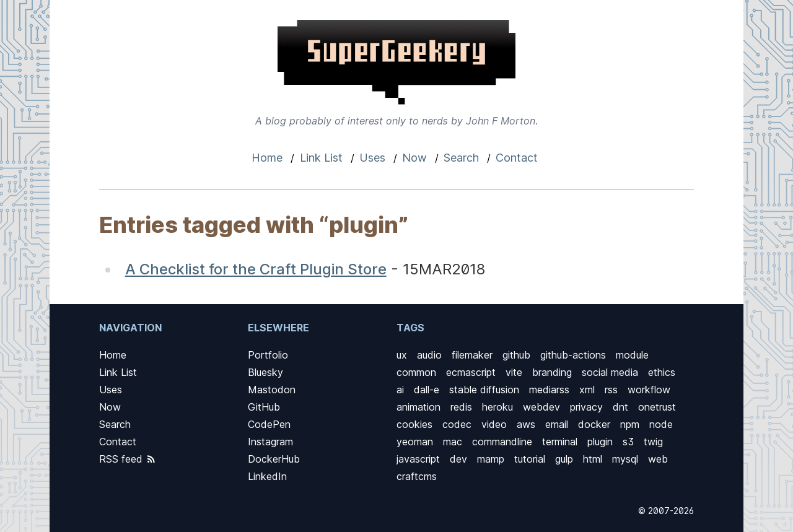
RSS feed (128, 459)
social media (610, 372)
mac (453, 442)
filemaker (472, 355)
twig (653, 442)
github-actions (573, 355)
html (593, 459)
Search (461, 158)
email (557, 424)
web (658, 459)
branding (552, 372)
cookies (414, 424)
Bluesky (265, 372)
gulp (564, 459)
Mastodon (272, 390)
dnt (620, 407)
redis (461, 407)
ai (400, 390)
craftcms (417, 476)
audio (429, 355)
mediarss (549, 390)
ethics (662, 372)
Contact (517, 158)
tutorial (530, 459)
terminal (560, 442)
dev (458, 459)
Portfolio (268, 355)
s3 (628, 442)
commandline (502, 442)
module (632, 355)
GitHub (264, 407)
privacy (586, 407)
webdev (541, 407)
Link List (321, 158)
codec (457, 424)
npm (630, 424)
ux (402, 355)
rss (611, 390)
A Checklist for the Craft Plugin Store (256, 269)
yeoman (415, 442)
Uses (372, 158)
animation (418, 407)
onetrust (657, 407)
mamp (491, 459)
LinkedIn (267, 476)
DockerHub (274, 459)
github (516, 355)
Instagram (270, 442)
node (661, 424)
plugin (600, 442)
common (416, 372)
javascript (418, 459)
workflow (649, 390)
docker (594, 424)
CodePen (269, 424)
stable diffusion (484, 390)
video (494, 424)
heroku (497, 407)
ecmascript (471, 372)
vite (514, 372)
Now (414, 158)
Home (267, 158)
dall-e (427, 390)
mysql (625, 459)
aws (526, 424)
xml (587, 390)
